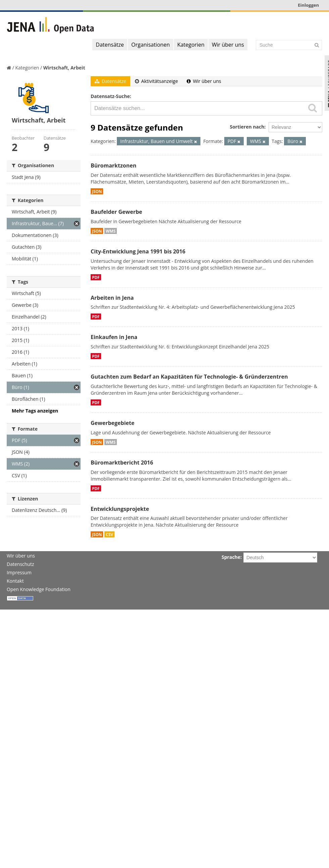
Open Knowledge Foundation (39, 589)
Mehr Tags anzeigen (35, 411)
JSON (97, 191)
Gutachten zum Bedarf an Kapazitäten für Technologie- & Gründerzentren (189, 377)
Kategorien (191, 45)
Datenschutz (20, 564)
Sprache (231, 557)
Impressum (19, 572)
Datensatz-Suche (110, 96)
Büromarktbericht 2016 (122, 463)
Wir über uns (228, 45)
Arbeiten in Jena (112, 298)
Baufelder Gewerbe (116, 212)
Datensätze (110, 45)
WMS (111, 231)
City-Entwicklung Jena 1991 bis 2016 (138, 251)
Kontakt (15, 581)
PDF (96, 277)
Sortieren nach (247, 127)
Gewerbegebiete (112, 423)
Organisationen (151, 45)
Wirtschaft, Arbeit (64, 68)
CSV (109, 534)
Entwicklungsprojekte (120, 509)
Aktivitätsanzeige (156, 81)
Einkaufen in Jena (114, 337)
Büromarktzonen (113, 165)
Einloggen (308, 5)
